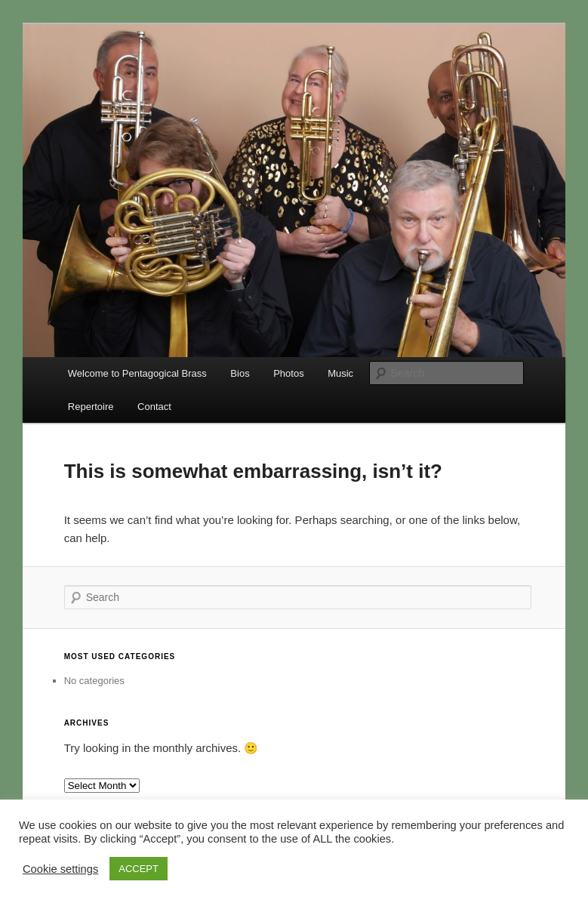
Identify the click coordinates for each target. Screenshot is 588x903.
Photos (288, 373)
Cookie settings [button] (60, 869)
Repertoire (91, 407)
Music (340, 373)
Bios (240, 373)
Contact (154, 407)
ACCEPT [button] (139, 869)
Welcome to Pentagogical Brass (137, 373)
